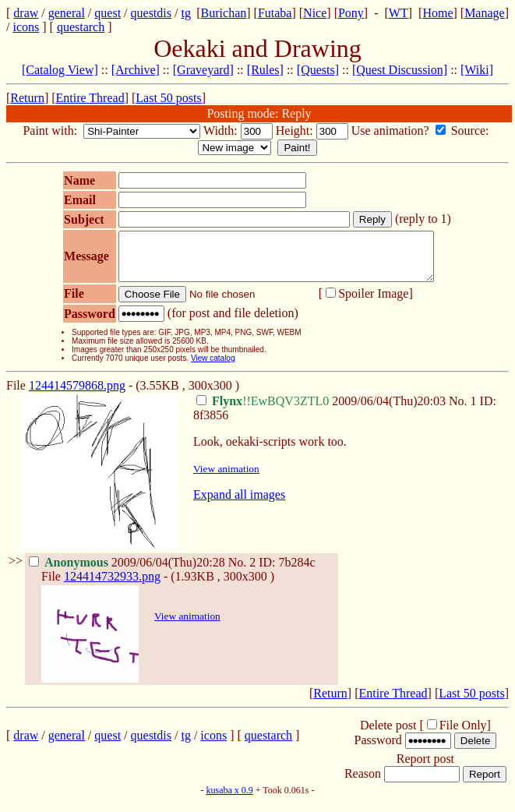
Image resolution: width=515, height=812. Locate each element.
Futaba (275, 13)
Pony (351, 13)
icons (26, 27)
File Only (463, 734)
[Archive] (136, 70)
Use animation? (392, 131)
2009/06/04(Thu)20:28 (129, 572)
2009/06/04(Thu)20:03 (323, 410)
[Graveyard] (203, 70)
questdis (151, 13)
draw (26, 13)
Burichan (224, 13)
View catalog (203, 367)
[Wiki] (477, 70)
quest (108, 13)
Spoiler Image (363, 303)
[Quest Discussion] (400, 70)
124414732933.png (112, 586)
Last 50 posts (168, 98)
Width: (222, 131)
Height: (296, 131)
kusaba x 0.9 (229, 800)
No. (460, 410)
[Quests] (318, 70)
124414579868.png (77, 395)
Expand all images (239, 504)
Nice (315, 13)
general (67, 13)
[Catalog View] (60, 70)
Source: (472, 131)
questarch (81, 27)
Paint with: (51, 131)
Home (437, 13)
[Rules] (265, 70)
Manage (485, 13)
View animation (226, 478)
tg (185, 13)
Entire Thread (90, 98)
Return (27, 98)
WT (399, 13)
